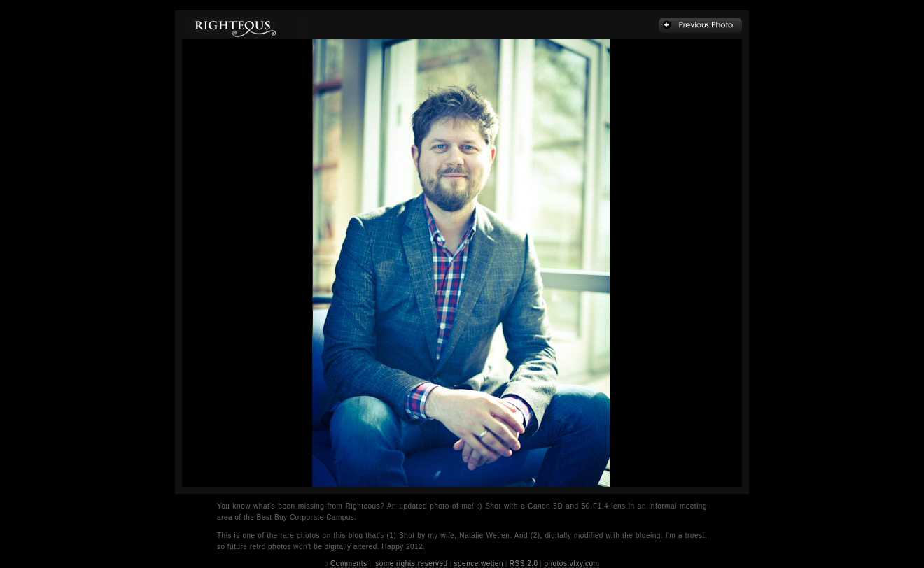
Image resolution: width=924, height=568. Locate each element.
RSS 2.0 (524, 563)
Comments (349, 563)
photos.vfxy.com (572, 563)
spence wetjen (479, 563)
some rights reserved (411, 563)
